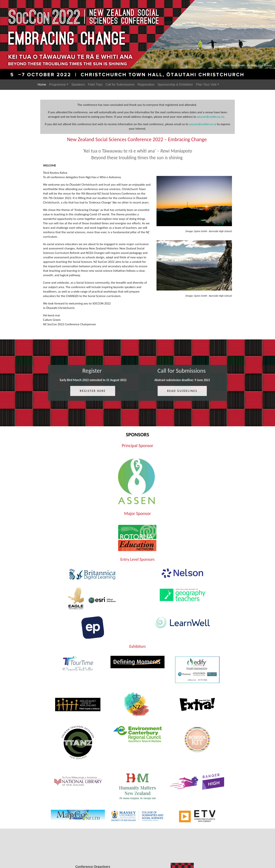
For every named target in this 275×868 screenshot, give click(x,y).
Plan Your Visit (206, 85)
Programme (57, 85)
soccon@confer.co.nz (210, 118)
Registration (146, 85)
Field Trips (95, 85)
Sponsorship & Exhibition (175, 85)
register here (93, 398)
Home (42, 85)
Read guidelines (182, 398)
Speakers (78, 85)
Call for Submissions (120, 85)
